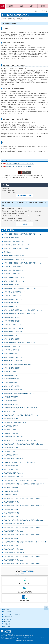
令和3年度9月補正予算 (11, 353)
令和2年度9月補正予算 (11, 375)
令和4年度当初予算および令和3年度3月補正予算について (20, 343)
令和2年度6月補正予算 (11, 383)
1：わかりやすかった (9, 216)
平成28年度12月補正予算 (11, 448)
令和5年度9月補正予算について (13, 299)
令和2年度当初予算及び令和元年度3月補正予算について (20, 393)
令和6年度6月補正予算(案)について (14, 281)
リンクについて (7, 619)
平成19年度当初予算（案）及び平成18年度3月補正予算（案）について (24, 556)
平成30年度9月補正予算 (11, 411)
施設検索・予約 (25, 601)
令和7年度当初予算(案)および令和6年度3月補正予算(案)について (23, 263)
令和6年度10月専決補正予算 (12, 274)
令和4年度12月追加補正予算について (15, 328)
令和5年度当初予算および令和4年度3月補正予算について (20, 314)
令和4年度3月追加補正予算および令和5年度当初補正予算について (23, 310)
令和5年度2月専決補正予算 (12, 285)
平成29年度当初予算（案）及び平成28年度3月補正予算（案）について (24, 444)
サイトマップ (7, 626)
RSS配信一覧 (7, 624)
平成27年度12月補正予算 (11, 466)
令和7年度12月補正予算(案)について (14, 241)
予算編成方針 (8, 252)
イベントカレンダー (25, 583)
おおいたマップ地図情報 (25, 592)
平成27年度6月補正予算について (13, 473)
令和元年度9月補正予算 (11, 401)
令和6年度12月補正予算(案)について (14, 270)
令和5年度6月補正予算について (13, 306)
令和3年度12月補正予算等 (12, 350)
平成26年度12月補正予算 (11, 488)
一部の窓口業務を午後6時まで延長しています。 (10, 638)
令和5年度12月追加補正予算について (15, 292)
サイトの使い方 (7, 609)
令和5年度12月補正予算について (13, 296)
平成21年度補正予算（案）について (14, 538)
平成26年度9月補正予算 (11, 495)
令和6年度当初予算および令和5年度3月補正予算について (20, 288)
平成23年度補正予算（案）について (14, 517)
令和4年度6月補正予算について (13, 335)
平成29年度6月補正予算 (11, 433)
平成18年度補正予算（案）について (14, 560)
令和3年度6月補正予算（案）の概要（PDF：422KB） (19, 166)
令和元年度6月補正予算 (11, 404)
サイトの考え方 (7, 612)
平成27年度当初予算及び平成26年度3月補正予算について (21, 480)
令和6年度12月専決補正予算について (15, 267)
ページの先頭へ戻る (46, 608)
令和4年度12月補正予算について (13, 325)
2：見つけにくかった (22, 211)
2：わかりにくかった (22, 216)
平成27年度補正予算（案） (12, 469)
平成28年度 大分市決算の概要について (15, 422)
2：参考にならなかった (20, 220)
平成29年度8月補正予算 (11, 430)
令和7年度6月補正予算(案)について (14, 259)
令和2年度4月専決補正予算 (12, 386)
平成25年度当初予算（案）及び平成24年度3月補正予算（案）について (24, 506)
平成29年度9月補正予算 (11, 426)
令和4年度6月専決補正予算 (12, 339)
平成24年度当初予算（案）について (14, 513)
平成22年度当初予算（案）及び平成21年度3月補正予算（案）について (24, 535)
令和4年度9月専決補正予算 (12, 321)
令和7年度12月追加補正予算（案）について (17, 245)
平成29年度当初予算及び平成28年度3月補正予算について (21, 440)
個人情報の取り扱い (8, 617)
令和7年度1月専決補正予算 (12, 238)
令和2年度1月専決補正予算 (12, 368)
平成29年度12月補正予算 (11, 419)
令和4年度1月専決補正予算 (12, 317)
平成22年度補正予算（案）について (14, 531)
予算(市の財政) (9, 230)
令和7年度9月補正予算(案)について (14, 256)
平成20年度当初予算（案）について (14, 549)
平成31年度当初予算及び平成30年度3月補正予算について (21, 408)
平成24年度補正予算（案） (12, 509)
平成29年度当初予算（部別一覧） (14, 437)
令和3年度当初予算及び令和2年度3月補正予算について (20, 364)
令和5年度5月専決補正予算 (12, 303)
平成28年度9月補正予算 (11, 451)
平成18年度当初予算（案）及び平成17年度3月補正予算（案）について (24, 564)
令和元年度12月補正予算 (11, 397)
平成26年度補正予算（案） (12, 491)
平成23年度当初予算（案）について (14, 524)
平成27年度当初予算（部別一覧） (14, 477)
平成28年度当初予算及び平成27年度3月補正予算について (21, 462)
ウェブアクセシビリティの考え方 (12, 614)
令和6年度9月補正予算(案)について (14, 277)
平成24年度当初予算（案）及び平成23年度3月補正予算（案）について (24, 520)
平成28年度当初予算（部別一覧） (14, 459)
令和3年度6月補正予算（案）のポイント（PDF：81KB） (20, 164)
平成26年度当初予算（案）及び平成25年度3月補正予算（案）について (24, 498)
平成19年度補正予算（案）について (14, 553)
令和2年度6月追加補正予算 (12, 379)
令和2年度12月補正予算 (11, 372)
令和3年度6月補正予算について (13, 357)
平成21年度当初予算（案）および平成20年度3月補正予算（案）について (25, 542)
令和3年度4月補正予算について (13, 361)
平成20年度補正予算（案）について (14, 545)
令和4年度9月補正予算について (13, 332)
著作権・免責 (7, 622)
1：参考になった (8, 220)
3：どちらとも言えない (35, 211)
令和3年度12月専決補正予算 (12, 346)
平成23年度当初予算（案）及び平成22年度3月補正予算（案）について (24, 527)
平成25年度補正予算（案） (12, 502)
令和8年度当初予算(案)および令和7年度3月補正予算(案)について (23, 234)
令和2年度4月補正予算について (13, 390)
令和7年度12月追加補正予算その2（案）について (18, 248)
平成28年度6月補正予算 (11, 455)
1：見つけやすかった (9, 211)
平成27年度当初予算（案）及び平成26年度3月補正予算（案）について (24, 484)
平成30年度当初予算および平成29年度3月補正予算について (21, 415)
